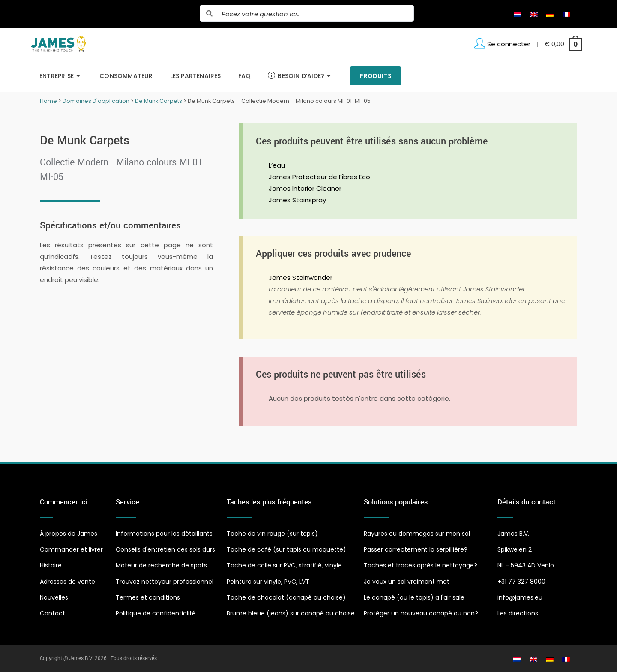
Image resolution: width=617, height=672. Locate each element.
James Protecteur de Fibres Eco (319, 177)
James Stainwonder (301, 277)
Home (48, 101)
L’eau (277, 165)
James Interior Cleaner (305, 188)
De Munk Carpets (159, 101)
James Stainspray (297, 200)
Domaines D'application (96, 101)
